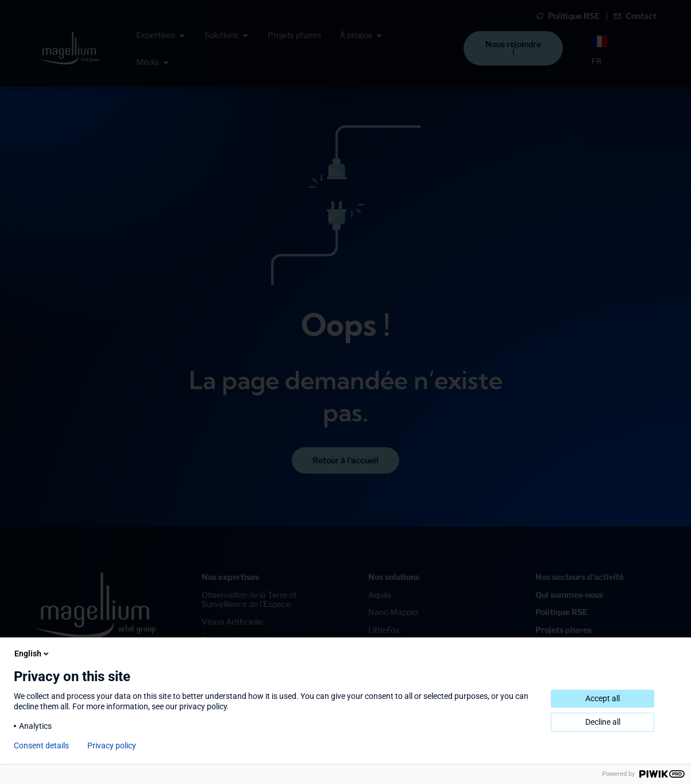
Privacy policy (112, 745)
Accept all (603, 698)
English (32, 654)
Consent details (41, 745)
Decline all (603, 722)
